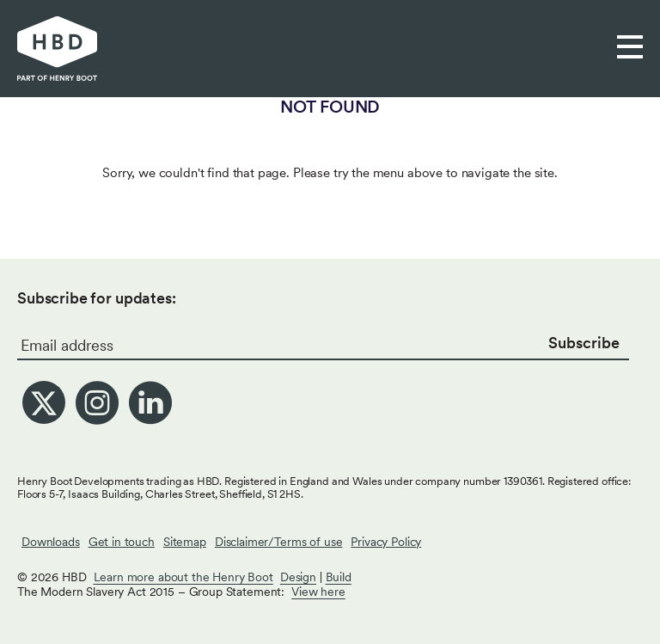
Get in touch (122, 542)
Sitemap (185, 542)
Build (339, 577)
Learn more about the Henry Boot (183, 577)
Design (298, 577)
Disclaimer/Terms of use (279, 542)
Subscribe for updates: (97, 298)
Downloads (51, 542)
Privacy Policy (386, 542)
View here (318, 592)
